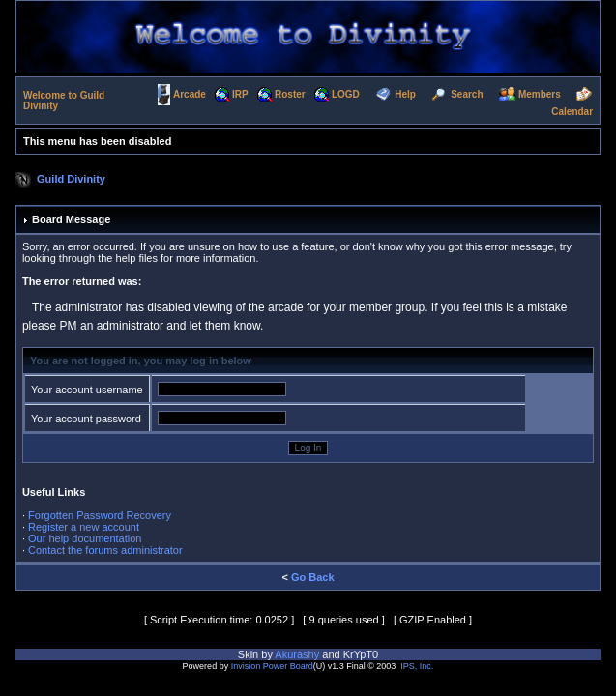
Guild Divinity (71, 179)
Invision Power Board (272, 666)
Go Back (313, 577)
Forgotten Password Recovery (100, 515)
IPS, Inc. (417, 666)
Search (467, 94)
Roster (290, 94)
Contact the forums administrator (105, 550)
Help (405, 94)
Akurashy (297, 654)
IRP (240, 94)
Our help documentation (85, 538)
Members (540, 94)
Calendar (572, 112)
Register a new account (84, 527)
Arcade (190, 94)
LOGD (346, 94)
